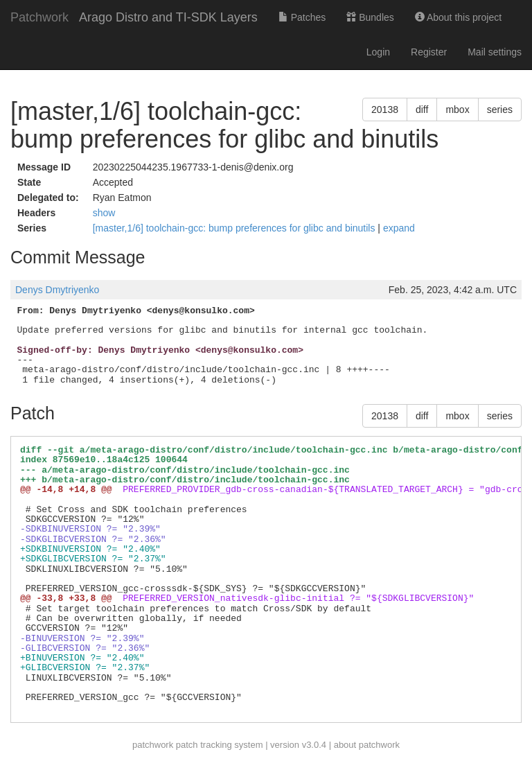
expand (399, 228)
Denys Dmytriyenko (57, 290)
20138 (385, 110)
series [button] (500, 110)
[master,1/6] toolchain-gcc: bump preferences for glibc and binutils (236, 228)
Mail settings (495, 52)
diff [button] (422, 110)
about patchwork (367, 745)
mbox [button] (457, 110)
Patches (302, 17)
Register (429, 52)
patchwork (153, 745)
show (104, 213)
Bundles (370, 17)
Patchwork (39, 17)
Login (378, 52)
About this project (458, 17)
